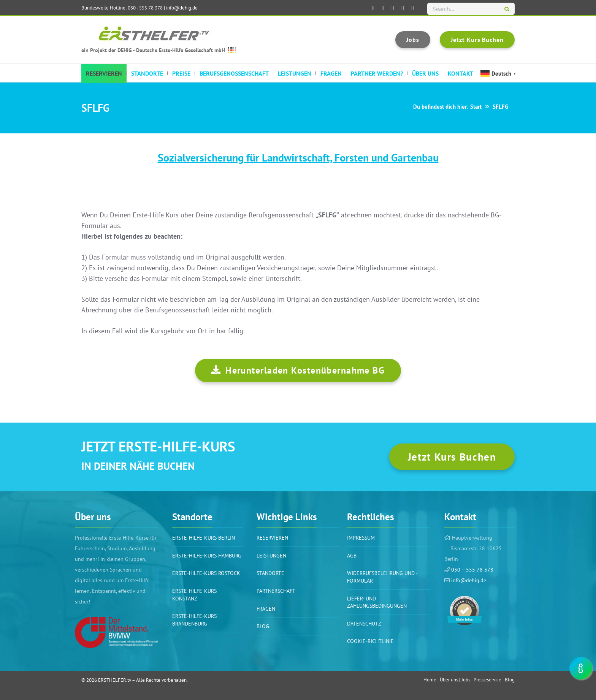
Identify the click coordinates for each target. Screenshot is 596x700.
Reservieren (272, 538)
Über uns (449, 680)
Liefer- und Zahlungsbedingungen (377, 602)
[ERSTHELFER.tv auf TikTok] (413, 8)
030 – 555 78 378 (472, 570)
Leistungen (271, 556)
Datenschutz (364, 624)
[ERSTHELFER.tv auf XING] (393, 8)
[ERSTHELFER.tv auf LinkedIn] (383, 8)
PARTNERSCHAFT (276, 591)
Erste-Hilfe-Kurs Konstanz (194, 595)
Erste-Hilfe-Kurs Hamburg (207, 556)
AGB (352, 556)
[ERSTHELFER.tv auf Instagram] (403, 8)
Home (430, 680)
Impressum (361, 538)
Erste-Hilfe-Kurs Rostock (206, 573)
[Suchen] (507, 10)
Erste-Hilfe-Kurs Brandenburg (194, 620)
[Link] (117, 632)
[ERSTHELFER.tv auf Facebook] (373, 8)
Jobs (466, 680)
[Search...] (471, 9)
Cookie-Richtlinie (370, 641)
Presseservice (487, 680)
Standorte (270, 573)
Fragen (266, 609)
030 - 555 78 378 (145, 8)
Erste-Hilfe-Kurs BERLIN (204, 538)
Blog (510, 680)
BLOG (263, 626)
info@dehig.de (182, 8)
